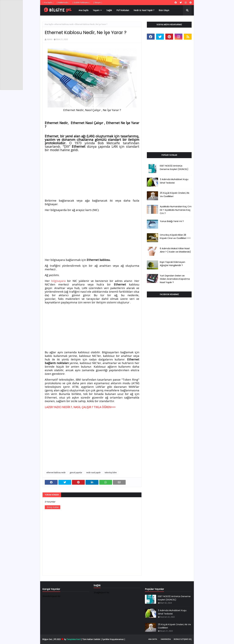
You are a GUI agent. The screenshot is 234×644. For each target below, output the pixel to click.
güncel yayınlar (76, 473)
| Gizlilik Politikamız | (81, 2)
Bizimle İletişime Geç (183, 639)
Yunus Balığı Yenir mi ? (172, 221)
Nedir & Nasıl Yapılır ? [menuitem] (144, 10)
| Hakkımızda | (63, 2)
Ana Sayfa (49, 24)
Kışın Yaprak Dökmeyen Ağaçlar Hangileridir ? (173, 264)
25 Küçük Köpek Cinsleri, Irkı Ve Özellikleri (175, 195)
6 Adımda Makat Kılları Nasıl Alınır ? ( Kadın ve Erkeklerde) (175, 250)
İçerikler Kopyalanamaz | (114, 639)
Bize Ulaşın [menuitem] (164, 10)
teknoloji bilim (111, 473)
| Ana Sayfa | (48, 2)
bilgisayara (58, 281)
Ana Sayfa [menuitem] (83, 10)
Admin (50, 39)
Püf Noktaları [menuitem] (123, 10)
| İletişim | (98, 2)
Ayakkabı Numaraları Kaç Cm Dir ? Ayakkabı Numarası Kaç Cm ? (176, 210)
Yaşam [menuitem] (96, 10)
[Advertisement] (92, 176)
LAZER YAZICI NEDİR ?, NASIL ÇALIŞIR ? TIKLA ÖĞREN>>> (80, 407)
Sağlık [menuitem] (109, 10)
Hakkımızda (166, 639)
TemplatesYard (74, 639)
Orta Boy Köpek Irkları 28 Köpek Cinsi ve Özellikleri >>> (175, 237)
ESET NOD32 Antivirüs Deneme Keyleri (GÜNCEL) (174, 167)
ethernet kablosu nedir (64, 24)
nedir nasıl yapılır (93, 473)
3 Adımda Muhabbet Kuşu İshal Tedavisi (174, 181)
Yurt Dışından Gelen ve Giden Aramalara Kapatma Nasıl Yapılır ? (175, 279)
